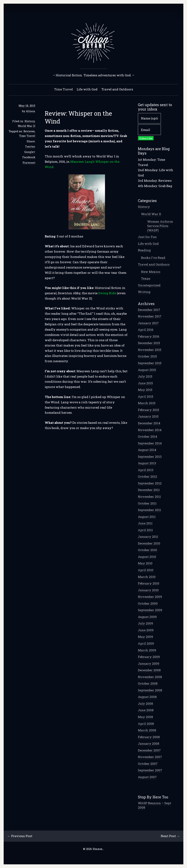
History (30, 121)
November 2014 (150, 430)
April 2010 (146, 570)
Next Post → (170, 836)
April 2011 (145, 530)
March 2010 (147, 577)
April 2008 (146, 724)
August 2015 (147, 370)
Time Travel (63, 89)
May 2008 (145, 717)
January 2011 (148, 537)
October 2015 (147, 356)
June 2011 (145, 523)
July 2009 (145, 623)
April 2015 (146, 396)
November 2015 (150, 350)
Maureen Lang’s (82, 162)
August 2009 (147, 617)
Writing (144, 292)
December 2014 (149, 423)
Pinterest (29, 163)
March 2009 (147, 650)
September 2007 (150, 770)
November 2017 (150, 316)
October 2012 (147, 476)
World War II (26, 126)
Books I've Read (153, 258)
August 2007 (147, 777)
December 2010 (149, 543)
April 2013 (146, 470)
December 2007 (149, 750)
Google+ (30, 152)
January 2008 (149, 744)
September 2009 (150, 610)
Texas (146, 278)
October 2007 (148, 764)
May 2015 (145, 390)
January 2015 (148, 416)
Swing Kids (107, 293)
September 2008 (150, 690)
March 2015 (147, 403)
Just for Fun (147, 237)
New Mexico (151, 272)
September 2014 (150, 443)
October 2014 (148, 436)
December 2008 (149, 670)
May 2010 (145, 563)
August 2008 (147, 697)
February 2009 (149, 657)
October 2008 (148, 683)
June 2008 (146, 710)
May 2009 (145, 637)
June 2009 (146, 630)
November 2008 (150, 677)
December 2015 (149, 343)
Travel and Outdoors (117, 89)
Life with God (87, 89)
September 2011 (149, 510)
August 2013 (147, 463)
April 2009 (146, 643)
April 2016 (146, 330)
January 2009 (149, 664)
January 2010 (148, 590)
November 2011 (149, 497)
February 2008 (149, 737)
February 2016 (149, 336)
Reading (144, 250)
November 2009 (150, 597)
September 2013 (150, 457)
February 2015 (148, 410)
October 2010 (147, 550)
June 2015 (145, 383)
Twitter (30, 146)
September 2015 (150, 363)
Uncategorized (149, 285)
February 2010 (149, 583)
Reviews (29, 131)
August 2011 (147, 517)
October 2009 (148, 603)
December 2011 (149, 490)
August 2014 (147, 450)
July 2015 (145, 376)
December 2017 (149, 310)
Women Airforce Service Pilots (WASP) (160, 226)
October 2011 (147, 503)
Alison (31, 111)
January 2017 (148, 323)
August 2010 (147, 557)
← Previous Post (20, 836)
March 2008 (147, 730)
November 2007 (150, 757)
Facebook (29, 157)
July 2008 (145, 704)
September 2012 (150, 483)
